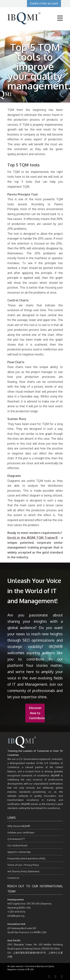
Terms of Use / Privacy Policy (23, 865)
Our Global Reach (17, 845)
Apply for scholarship (19, 852)
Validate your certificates (21, 832)
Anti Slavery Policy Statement (23, 871)
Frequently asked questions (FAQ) (26, 858)
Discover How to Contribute (37, 713)
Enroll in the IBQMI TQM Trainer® (33, 538)
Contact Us (13, 878)
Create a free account (44, 3)
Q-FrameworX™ (16, 839)
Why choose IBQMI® (19, 826)
